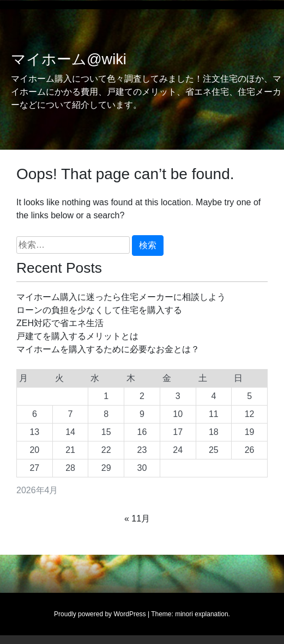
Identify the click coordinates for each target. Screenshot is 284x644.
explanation (211, 614)
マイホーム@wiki (69, 59)
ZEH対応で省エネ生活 (60, 323)
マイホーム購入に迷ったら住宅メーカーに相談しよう (121, 297)
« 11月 (137, 519)
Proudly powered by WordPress (100, 614)
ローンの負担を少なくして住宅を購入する (99, 310)
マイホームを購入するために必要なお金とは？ (108, 349)
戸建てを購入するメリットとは (77, 336)
